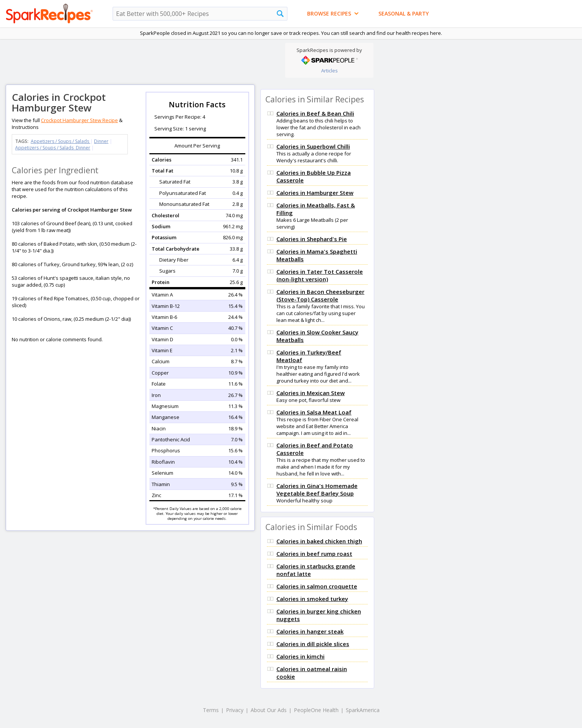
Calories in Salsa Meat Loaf (314, 412)
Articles (329, 71)
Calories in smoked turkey (312, 599)
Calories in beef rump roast (314, 554)
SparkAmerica (363, 710)
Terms (211, 710)
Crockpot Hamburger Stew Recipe (79, 120)
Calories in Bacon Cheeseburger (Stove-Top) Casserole (320, 295)
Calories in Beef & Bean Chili (315, 113)
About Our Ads (269, 710)
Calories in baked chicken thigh (319, 541)
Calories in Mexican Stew (311, 393)
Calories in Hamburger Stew (315, 193)
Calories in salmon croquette (317, 586)
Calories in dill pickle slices (313, 644)
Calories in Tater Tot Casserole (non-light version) (320, 275)
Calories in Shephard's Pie (312, 239)
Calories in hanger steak (310, 631)
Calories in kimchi (300, 656)
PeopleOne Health (316, 710)
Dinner (101, 141)
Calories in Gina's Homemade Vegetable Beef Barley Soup (317, 490)
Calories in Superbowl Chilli (313, 146)
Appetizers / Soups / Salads (60, 141)
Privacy (235, 710)
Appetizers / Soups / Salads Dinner (53, 148)
